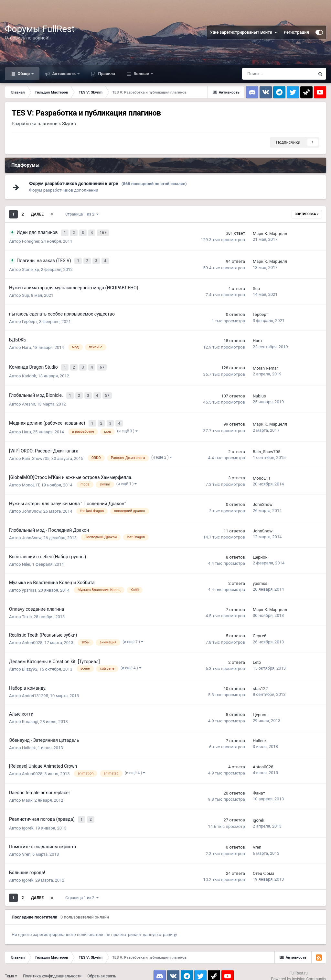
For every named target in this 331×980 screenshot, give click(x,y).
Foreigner (31, 240)
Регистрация (296, 32)
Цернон (260, 550)
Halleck (29, 741)
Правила (106, 74)
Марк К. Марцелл (270, 233)
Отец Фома (264, 865)
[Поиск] (278, 74)
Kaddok (29, 372)
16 (104, 232)
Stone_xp (31, 267)
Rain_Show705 (36, 451)
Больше (141, 74)
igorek (28, 820)
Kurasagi (30, 715)
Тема (11, 968)
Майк (27, 793)
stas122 (260, 682)
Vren (26, 846)
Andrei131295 (35, 689)
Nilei (26, 557)
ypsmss (29, 583)
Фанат (259, 786)
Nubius (259, 391)
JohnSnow (32, 504)
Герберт (30, 320)
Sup (26, 293)
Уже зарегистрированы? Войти (244, 32)
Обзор (24, 74)
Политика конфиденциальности (52, 968)
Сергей (260, 629)
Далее (37, 214)
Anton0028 (32, 636)
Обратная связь (102, 968)
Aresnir (28, 399)
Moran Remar (265, 365)
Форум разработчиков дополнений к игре (74, 184)
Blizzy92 (30, 662)
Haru (27, 345)
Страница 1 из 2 (82, 214)
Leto (257, 656)
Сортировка (307, 214)
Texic (27, 610)
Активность (64, 74)
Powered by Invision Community (299, 970)
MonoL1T (31, 478)
